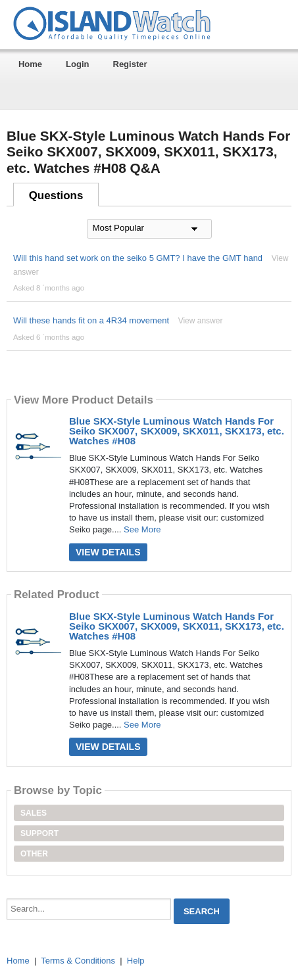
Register (130, 64)
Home (30, 64)
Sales (34, 813)
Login (77, 64)
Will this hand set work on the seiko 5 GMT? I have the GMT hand (138, 258)
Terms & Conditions (78, 961)
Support (39, 833)
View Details (108, 552)
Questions (56, 196)
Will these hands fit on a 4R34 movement (91, 320)
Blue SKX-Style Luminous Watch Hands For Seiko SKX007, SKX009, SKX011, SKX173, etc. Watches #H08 (177, 431)
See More (142, 529)
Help (136, 961)
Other (34, 854)
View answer (201, 321)
